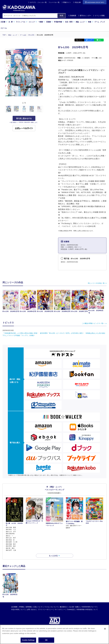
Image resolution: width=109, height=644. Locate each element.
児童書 (49, 22)
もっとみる (53, 556)
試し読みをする (24, 118)
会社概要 (14, 587)
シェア (90, 40)
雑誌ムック (81, 22)
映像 (91, 22)
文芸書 (4, 22)
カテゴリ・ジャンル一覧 (38, 2)
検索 (62, 15)
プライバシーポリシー (45, 590)
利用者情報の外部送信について (87, 590)
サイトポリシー (60, 590)
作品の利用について (18, 590)
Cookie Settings (28, 640)
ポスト (80, 40)
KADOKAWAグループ (89, 587)
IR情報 (21, 587)
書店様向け (64, 587)
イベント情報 (99, 16)
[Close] (105, 629)
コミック (33, 22)
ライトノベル (22, 22)
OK (46, 640)
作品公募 (78, 2)
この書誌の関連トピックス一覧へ (93, 323)
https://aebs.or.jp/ (46, 613)
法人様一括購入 (75, 587)
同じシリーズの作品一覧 (96, 283)
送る (100, 40)
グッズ (102, 22)
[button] (44, 109)
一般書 (41, 22)
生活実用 (70, 22)
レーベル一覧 (55, 2)
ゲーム (97, 22)
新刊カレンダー (85, 16)
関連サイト (67, 2)
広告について (38, 587)
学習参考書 (59, 22)
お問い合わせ (31, 590)
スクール (4, 28)
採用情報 (29, 587)
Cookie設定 (71, 590)
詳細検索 (72, 16)
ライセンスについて (51, 587)
